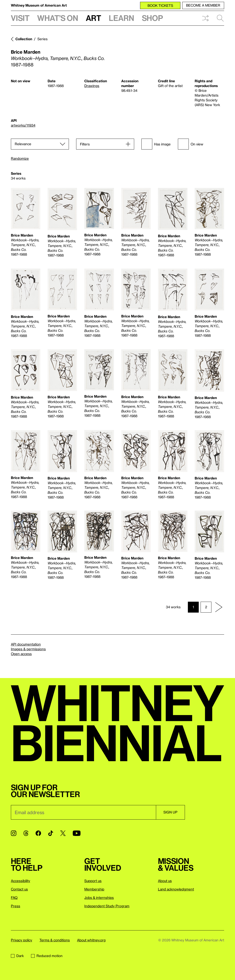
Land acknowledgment (176, 889)
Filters (85, 144)
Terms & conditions (55, 940)
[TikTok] (51, 833)
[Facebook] (38, 833)
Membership (94, 889)
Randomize (20, 158)
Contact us (19, 889)
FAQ (14, 898)
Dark (17, 956)
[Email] (83, 812)
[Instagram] (14, 833)
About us (165, 881)
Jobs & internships (99, 898)
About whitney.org (91, 940)
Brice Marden (26, 52)
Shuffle (205, 18)
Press (16, 906)
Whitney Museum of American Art (39, 5)
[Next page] (219, 607)
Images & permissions (28, 649)
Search (220, 18)
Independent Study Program (107, 906)
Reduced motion (47, 956)
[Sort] (40, 144)
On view (191, 144)
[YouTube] (77, 833)
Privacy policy (22, 940)
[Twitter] (63, 833)
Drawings (92, 86)
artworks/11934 (23, 125)
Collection (24, 39)
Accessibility (21, 881)
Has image (156, 144)
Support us (93, 881)
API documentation (26, 644)
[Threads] (26, 833)
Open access (21, 654)
